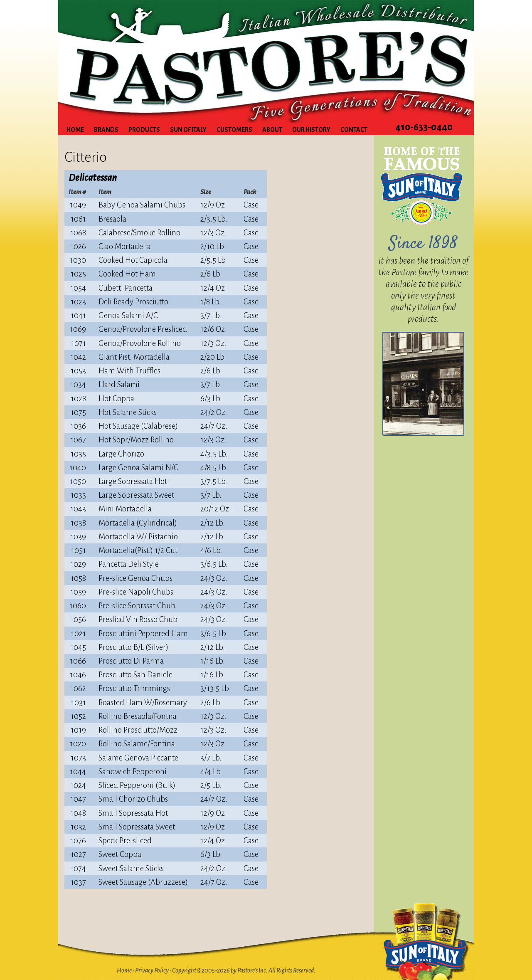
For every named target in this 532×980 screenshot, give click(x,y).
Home (75, 130)
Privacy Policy (152, 970)
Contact (354, 130)
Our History (311, 130)
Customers (234, 130)
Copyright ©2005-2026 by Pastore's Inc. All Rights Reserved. (244, 970)
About (272, 130)
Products (144, 130)
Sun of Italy (188, 130)
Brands (106, 130)
